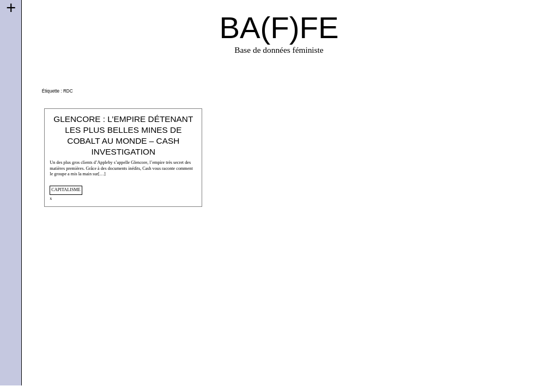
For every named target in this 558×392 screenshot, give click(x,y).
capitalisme (66, 190)
